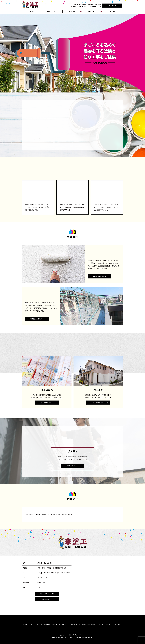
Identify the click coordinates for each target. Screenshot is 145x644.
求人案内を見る (72, 466)
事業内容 (72, 11)
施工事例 (74, 624)
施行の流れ (66, 624)
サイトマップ (118, 624)
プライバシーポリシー (104, 624)
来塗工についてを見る (47, 594)
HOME (32, 11)
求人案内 (113, 11)
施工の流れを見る (47, 403)
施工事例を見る (98, 403)
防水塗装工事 (56, 624)
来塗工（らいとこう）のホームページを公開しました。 (55, 514)
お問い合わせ (112, 6)
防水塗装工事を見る (37, 319)
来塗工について (52, 11)
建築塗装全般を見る (99, 277)
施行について (92, 11)
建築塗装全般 (45, 624)
